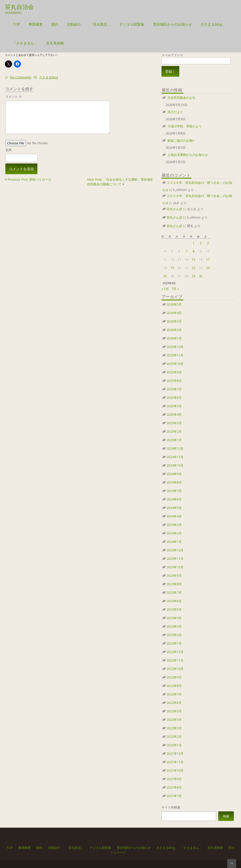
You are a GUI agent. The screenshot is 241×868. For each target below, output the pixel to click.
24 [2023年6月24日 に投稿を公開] (208, 268)
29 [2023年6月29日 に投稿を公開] (194, 276)
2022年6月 (174, 703)
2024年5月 (174, 508)
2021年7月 (174, 796)
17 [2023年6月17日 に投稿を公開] (208, 259)
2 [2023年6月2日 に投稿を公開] (201, 243)
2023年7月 (174, 592)
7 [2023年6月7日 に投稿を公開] (186, 251)
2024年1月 (174, 542)
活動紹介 (74, 24)
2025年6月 (174, 398)
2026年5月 (174, 304)
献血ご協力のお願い (182, 140)
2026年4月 (174, 313)
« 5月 (165, 289)
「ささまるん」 (25, 43)
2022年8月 (174, 686)
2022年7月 (174, 694)
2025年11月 (175, 355)
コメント (14, 96)
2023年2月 (174, 635)
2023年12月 (175, 550)
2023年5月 (174, 609)
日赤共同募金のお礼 (182, 98)
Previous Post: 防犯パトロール (30, 179)
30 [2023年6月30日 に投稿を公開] (201, 276)
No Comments (21, 77)
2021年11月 (175, 762)
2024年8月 (174, 482)
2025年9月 (174, 372)
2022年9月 (174, 677)
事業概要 (36, 24)
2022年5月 (174, 711)
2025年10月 (175, 364)
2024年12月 (175, 448)
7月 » (175, 289)
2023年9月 (174, 576)
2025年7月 (174, 389)
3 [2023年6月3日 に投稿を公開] (208, 243)
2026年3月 (174, 321)
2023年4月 (174, 618)
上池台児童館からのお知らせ (188, 155)
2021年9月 (174, 779)
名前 (8, 150)
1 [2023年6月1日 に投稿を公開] (194, 243)
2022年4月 (174, 720)
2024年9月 (174, 474)
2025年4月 (174, 414)
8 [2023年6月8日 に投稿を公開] (194, 251)
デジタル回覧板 (132, 24)
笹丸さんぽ (174, 209)
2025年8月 (174, 381)
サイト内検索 (171, 807)
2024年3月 (174, 525)
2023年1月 (174, 643)
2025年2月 (174, 431)
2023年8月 (174, 584)
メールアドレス (196, 58)
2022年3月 (174, 728)
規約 (55, 24)
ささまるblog (211, 24)
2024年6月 (174, 499)
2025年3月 (174, 423)
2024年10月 (175, 465)
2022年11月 (175, 660)
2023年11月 (175, 559)
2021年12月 (175, 753)
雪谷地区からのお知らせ (172, 24)
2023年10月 (175, 567)
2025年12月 (175, 347)
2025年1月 (174, 440)
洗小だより (175, 112)
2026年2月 (174, 330)
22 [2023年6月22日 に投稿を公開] (194, 268)
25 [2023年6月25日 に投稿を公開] (165, 276)
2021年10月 (175, 770)
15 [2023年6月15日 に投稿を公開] (194, 259)
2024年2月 (174, 533)
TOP (16, 24)
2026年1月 (174, 338)
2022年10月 (175, 669)
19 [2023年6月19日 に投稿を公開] (172, 268)
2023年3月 (174, 626)
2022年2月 (174, 737)
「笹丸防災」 (100, 24)
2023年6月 (174, 601)
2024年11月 (175, 457)
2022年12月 (175, 652)
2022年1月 (174, 745)
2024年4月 (174, 516)
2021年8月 (174, 787)
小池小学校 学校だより (185, 126)
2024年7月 (174, 491)
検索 (226, 816)
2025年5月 (174, 406)
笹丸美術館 (55, 43)
